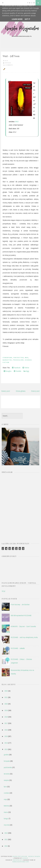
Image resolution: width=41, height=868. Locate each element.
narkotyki (7, 360)
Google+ (8, 371)
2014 (6, 743)
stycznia (7, 825)
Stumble (17, 371)
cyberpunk (7, 358)
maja (5, 799)
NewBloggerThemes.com (21, 862)
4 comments (9, 65)
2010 (6, 846)
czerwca (7, 793)
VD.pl (3, 591)
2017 (6, 723)
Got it (27, 19)
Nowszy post (6, 391)
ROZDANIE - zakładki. (18, 648)
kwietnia (6, 806)
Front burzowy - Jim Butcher (20, 605)
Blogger (25, 858)
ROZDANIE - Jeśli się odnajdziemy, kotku (24, 637)
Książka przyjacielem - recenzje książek (26, 856)
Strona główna (21, 391)
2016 (6, 730)
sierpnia (6, 780)
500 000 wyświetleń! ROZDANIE (21, 615)
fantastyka (19, 358)
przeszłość (18, 360)
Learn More (17, 19)
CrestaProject (17, 860)
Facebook (16, 368)
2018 (6, 717)
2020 (6, 704)
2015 (6, 736)
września (7, 774)
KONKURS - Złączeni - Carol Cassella (23, 626)
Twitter (26, 368)
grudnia (6, 755)
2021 (6, 697)
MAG (17, 122)
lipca (5, 787)
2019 (6, 710)
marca (6, 812)
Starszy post (35, 391)
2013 (6, 749)
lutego (6, 819)
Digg (26, 371)
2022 (6, 691)
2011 (6, 839)
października (8, 767)
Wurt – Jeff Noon (11, 56)
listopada (7, 761)
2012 (6, 833)
